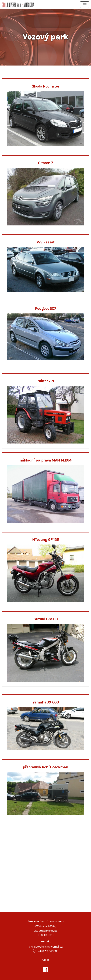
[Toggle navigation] (85, 5)
